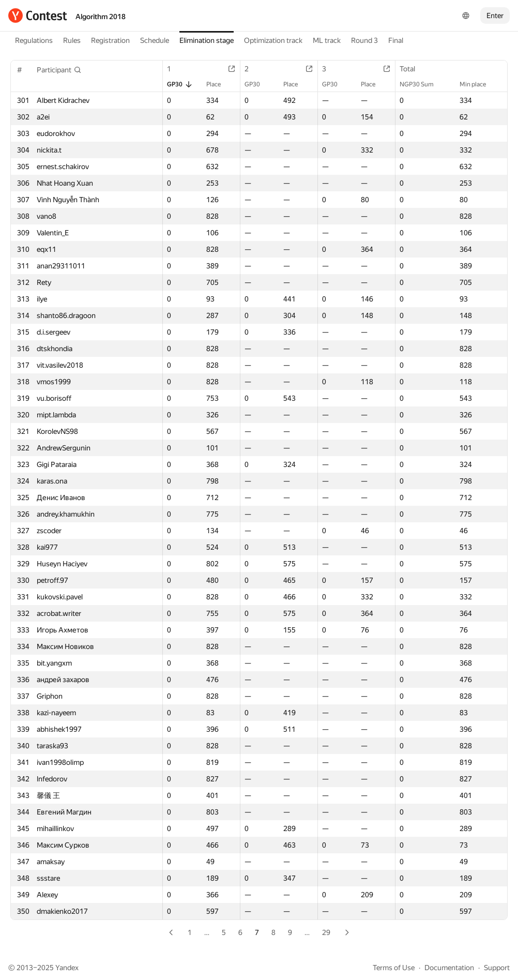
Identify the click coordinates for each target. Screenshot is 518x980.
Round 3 (364, 40)
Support (497, 968)
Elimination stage (207, 40)
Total (413, 69)
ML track (327, 40)
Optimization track (273, 40)
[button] (59, 70)
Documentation (449, 968)
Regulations (34, 40)
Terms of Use (394, 968)
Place (219, 84)
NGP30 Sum (422, 84)
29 (326, 932)
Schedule (155, 40)
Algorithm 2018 (101, 17)
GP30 (180, 84)
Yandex (67, 968)
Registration (110, 40)
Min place (478, 84)
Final (396, 40)
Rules (72, 40)
